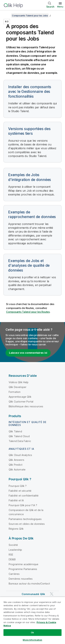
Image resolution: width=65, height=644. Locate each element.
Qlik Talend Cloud (19, 436)
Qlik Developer (18, 387)
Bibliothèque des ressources (26, 406)
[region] (32, 620)
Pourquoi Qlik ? (18, 486)
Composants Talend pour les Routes (28, 312)
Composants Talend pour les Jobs (30, 16)
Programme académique (23, 564)
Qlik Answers (16, 460)
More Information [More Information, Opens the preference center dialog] (32, 640)
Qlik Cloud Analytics (20, 455)
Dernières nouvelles (21, 579)
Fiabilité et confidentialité (24, 496)
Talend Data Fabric (20, 441)
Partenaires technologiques (25, 519)
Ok (32, 632)
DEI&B (12, 559)
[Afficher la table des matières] (7, 16)
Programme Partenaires (23, 569)
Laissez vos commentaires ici (28, 353)
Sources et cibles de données (27, 524)
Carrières (14, 574)
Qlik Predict (16, 465)
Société (13, 545)
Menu (60, 7)
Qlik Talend (15, 431)
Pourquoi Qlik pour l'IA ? (23, 505)
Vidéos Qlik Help (19, 382)
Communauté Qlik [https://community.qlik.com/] (33, 594)
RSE (11, 555)
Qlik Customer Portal (21, 402)
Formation (15, 392)
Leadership (15, 550)
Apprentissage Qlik (20, 397)
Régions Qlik (16, 529)
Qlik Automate (17, 470)
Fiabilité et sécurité (20, 491)
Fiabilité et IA (16, 500)
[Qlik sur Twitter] (52, 594)
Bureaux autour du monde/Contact (29, 584)
